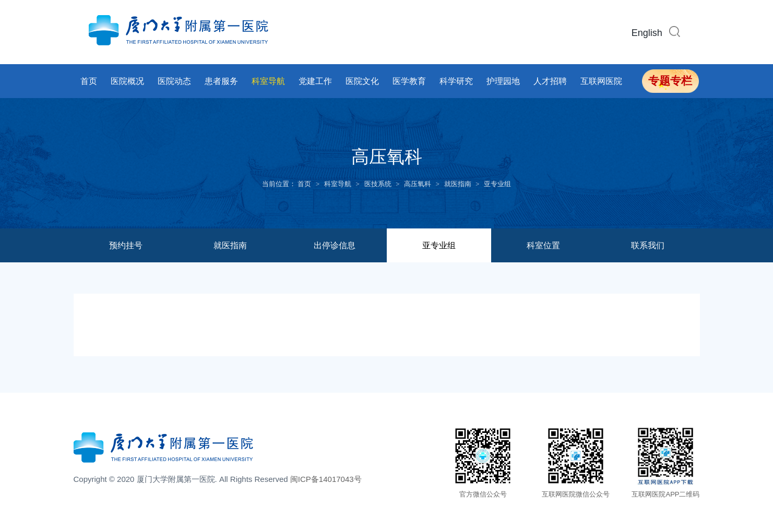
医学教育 (409, 81)
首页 (89, 81)
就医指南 (458, 184)
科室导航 (268, 81)
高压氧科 (418, 184)
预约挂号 (126, 245)
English (647, 33)
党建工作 (315, 81)
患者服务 (221, 81)
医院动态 (174, 81)
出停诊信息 (335, 245)
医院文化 (362, 81)
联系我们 (648, 245)
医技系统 (378, 184)
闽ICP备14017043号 (326, 479)
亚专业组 (497, 184)
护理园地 (503, 81)
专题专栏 (670, 81)
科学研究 (456, 81)
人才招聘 (550, 81)
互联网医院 (601, 81)
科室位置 (543, 245)
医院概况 (127, 81)
